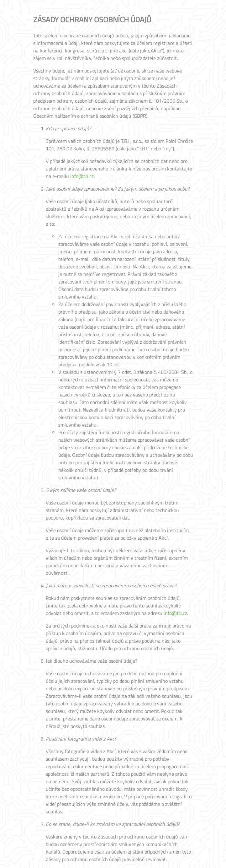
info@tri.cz (82, 176)
